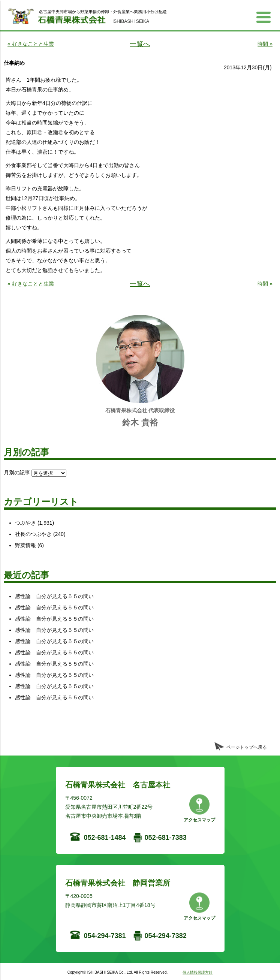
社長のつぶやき (33, 534)
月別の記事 (17, 473)
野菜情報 (25, 545)
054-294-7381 (105, 936)
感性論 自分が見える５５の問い (54, 596)
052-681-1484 (105, 838)
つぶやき (25, 523)
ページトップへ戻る (247, 747)
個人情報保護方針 (198, 972)
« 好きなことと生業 (31, 44)
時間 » (265, 44)
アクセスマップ (199, 820)
